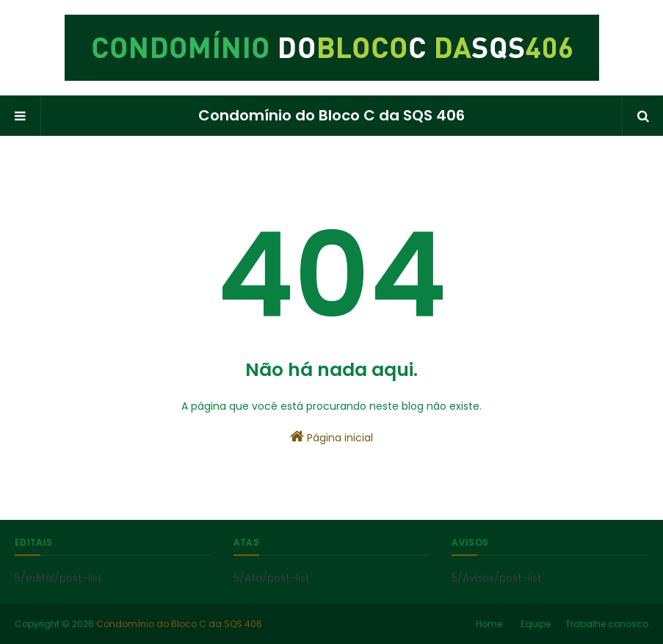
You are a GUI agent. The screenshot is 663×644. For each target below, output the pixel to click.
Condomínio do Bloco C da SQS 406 (331, 115)
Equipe (536, 624)
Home (489, 624)
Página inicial (331, 437)
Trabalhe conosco (607, 624)
